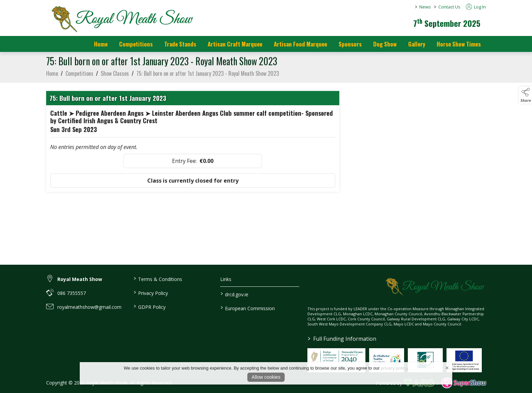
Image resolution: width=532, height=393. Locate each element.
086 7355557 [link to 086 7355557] (72, 293)
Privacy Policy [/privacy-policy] (150, 293)
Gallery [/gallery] (417, 44)
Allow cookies (266, 377)
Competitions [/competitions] (136, 44)
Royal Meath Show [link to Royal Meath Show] (80, 279)
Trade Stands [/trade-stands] (180, 44)
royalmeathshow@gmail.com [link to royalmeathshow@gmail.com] (89, 307)
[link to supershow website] (464, 383)
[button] (526, 95)
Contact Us (449, 7)
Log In (476, 7)
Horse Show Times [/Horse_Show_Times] (459, 44)
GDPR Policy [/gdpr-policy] (149, 306)
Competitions (79, 75)
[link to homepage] (121, 19)
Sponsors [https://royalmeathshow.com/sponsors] (350, 44)
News (425, 7)
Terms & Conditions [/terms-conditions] (158, 279)
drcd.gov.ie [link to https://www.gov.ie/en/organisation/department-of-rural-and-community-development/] (234, 294)
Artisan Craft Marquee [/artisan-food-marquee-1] (235, 44)
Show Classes (115, 75)
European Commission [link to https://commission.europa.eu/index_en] (248, 308)
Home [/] (101, 44)
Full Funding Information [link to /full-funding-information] (342, 339)
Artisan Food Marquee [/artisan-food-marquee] (300, 44)
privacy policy (394, 368)
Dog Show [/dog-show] (385, 44)
